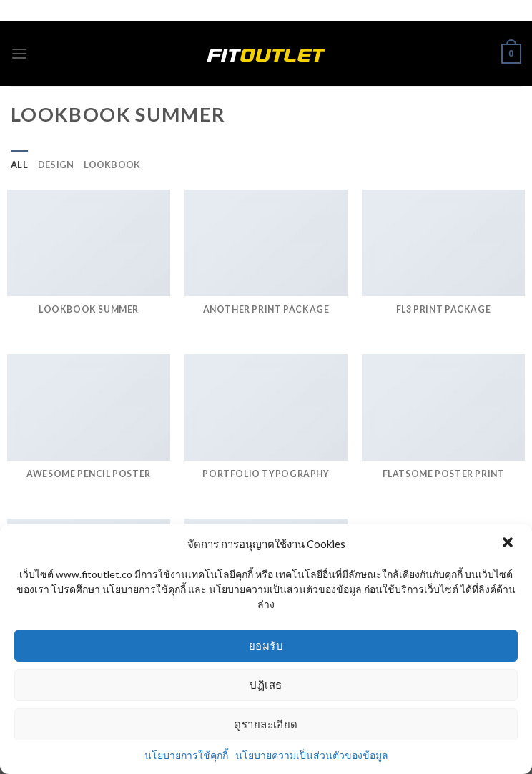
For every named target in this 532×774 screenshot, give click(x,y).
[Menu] (19, 53)
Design (56, 165)
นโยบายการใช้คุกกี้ (186, 755)
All (19, 165)
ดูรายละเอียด (266, 724)
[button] (509, 544)
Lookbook (112, 165)
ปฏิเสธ (266, 685)
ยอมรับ (266, 645)
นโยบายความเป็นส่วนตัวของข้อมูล (312, 755)
